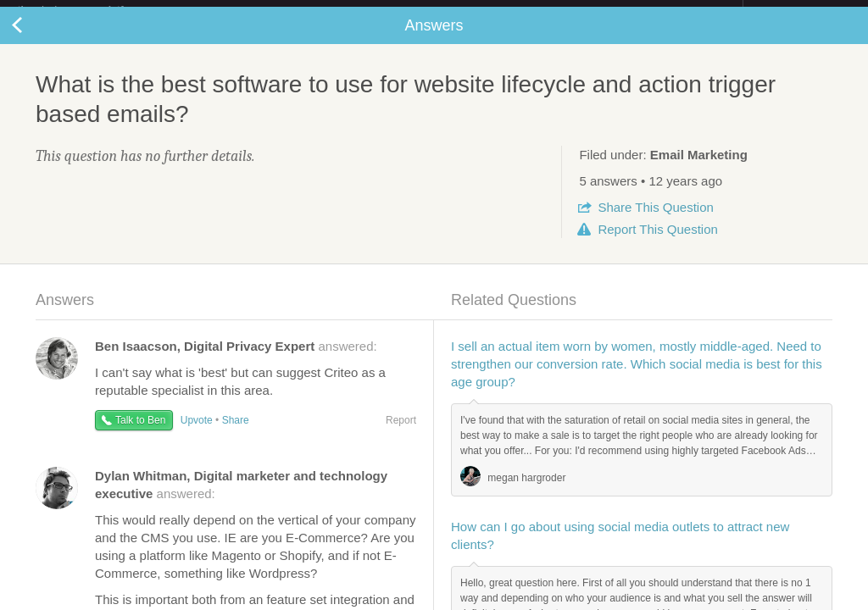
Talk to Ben (140, 434)
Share (655, 221)
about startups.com (803, 11)
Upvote (197, 434)
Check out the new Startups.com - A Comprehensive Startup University (559, 11)
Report (657, 243)
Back (34, 39)
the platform (88, 10)
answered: (236, 360)
